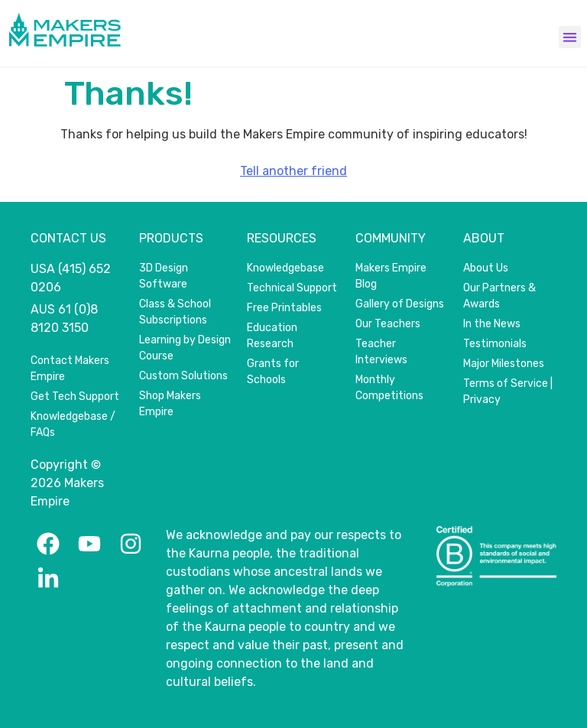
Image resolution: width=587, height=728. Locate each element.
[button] (570, 37)
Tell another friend (293, 171)
